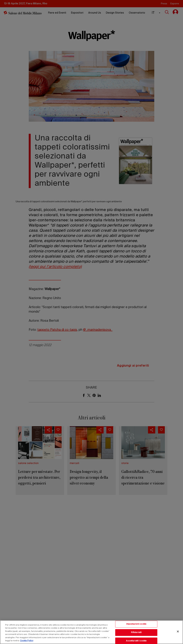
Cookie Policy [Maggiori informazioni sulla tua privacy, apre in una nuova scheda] (27, 641)
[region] (91, 632)
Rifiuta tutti (136, 632)
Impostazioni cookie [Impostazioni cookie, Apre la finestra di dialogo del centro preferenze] (136, 624)
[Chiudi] (178, 632)
